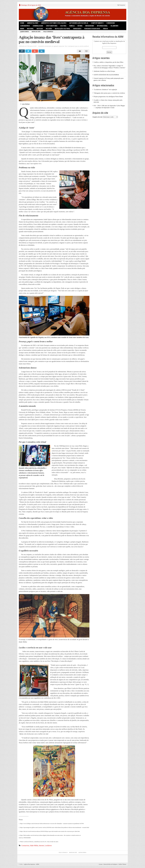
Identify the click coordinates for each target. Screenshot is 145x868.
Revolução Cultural (63, 29)
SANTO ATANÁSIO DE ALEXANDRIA (106, 75)
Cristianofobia (52, 26)
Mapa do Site (36, 32)
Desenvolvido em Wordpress (110, 864)
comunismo (111, 23)
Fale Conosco (48, 32)
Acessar (101, 864)
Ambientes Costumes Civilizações (54, 23)
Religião (49, 29)
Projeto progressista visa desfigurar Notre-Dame (108, 97)
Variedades (77, 29)
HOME (22, 23)
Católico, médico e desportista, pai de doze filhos (108, 62)
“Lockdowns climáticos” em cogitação (105, 89)
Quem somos (25, 32)
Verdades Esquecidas (92, 29)
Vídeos (105, 29)
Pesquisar (121, 5)
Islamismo (114, 26)
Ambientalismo (33, 23)
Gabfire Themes (122, 864)
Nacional (30, 29)
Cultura (63, 26)
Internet (41, 846)
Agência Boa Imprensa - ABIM (31, 864)
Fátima (80, 26)
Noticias (40, 29)
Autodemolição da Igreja (79, 23)
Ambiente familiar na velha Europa (104, 71)
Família (72, 26)
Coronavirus (25, 846)
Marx (22, 29)
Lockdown (48, 846)
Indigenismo (90, 26)
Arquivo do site (97, 117)
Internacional (102, 26)
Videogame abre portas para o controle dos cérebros (109, 93)
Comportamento (97, 23)
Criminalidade (38, 26)
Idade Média (34, 846)
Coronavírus (25, 26)
